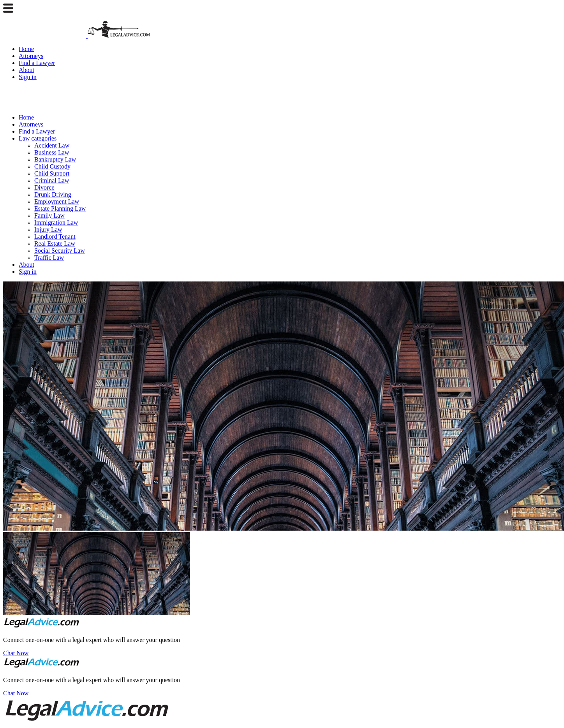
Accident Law (52, 145)
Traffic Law (49, 258)
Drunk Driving (53, 194)
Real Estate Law (55, 244)
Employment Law (57, 201)
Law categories (38, 138)
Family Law (49, 215)
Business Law (52, 152)
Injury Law (48, 229)
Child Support (52, 173)
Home (26, 49)
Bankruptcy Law (55, 159)
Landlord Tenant (55, 237)
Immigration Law (56, 222)
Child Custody (52, 166)
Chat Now (16, 653)
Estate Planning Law (60, 208)
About (26, 70)
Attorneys (31, 56)
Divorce (44, 187)
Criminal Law (52, 180)
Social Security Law (60, 251)
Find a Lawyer (37, 63)
